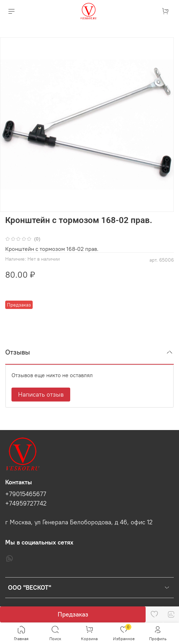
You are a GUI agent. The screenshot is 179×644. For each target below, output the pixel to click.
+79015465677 (26, 494)
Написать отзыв (41, 394)
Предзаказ (73, 614)
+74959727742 (26, 503)
